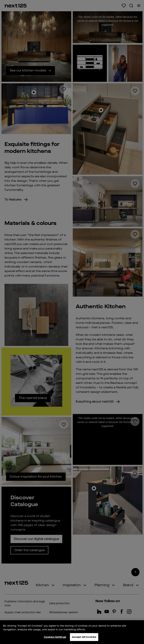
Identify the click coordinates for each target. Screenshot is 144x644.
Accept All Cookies (84, 637)
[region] (72, 632)
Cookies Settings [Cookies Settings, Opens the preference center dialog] (55, 637)
